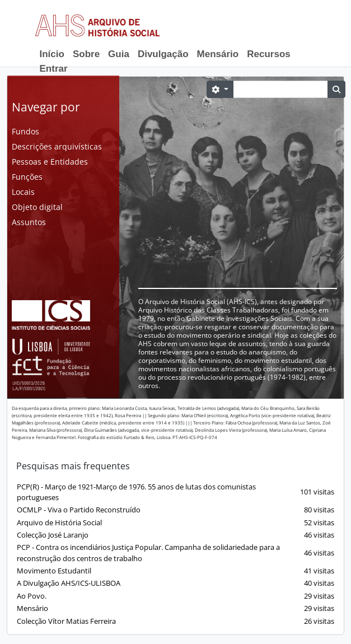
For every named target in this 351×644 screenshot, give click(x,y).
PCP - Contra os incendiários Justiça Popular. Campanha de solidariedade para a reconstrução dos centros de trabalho (175, 552)
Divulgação (163, 54)
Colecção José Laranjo (175, 535)
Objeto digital (37, 207)
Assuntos (29, 222)
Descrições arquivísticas (57, 146)
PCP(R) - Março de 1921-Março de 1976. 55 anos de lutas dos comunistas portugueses (175, 492)
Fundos (25, 131)
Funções (27, 177)
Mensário (218, 54)
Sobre (86, 54)
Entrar (54, 69)
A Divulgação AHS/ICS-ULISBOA (175, 583)
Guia (119, 54)
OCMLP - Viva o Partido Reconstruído (175, 510)
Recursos (268, 54)
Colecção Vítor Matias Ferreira (175, 621)
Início (52, 54)
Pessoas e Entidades (50, 162)
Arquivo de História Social (175, 523)
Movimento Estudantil (175, 571)
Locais (23, 192)
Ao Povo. (175, 596)
